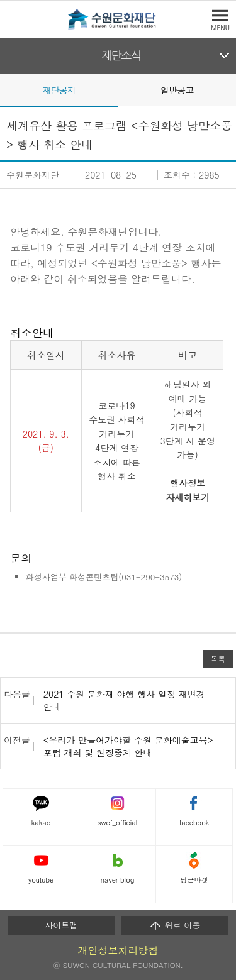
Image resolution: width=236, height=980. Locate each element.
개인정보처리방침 (118, 950)
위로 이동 (175, 925)
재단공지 (59, 90)
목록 (218, 659)
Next (228, 89)
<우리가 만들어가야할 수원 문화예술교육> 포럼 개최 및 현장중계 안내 (128, 746)
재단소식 (121, 56)
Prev (8, 89)
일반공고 (177, 90)
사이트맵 (61, 925)
